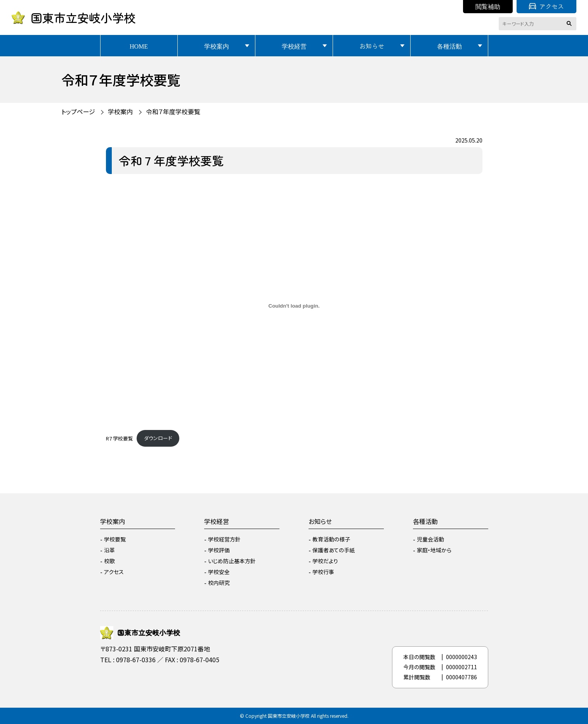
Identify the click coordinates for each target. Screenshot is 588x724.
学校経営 (294, 46)
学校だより (325, 561)
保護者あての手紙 (334, 550)
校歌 (109, 561)
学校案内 (217, 46)
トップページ (78, 111)
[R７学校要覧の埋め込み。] (294, 306)
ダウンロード (158, 438)
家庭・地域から (434, 550)
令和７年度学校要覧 (173, 111)
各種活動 (449, 46)
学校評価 (219, 550)
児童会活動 (430, 539)
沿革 (109, 550)
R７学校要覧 (120, 438)
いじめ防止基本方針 (232, 561)
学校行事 (323, 572)
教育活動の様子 (331, 539)
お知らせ (372, 46)
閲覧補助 (488, 6)
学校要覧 (115, 539)
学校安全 (219, 572)
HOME (139, 46)
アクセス (546, 6)
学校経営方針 (224, 539)
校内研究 (219, 583)
